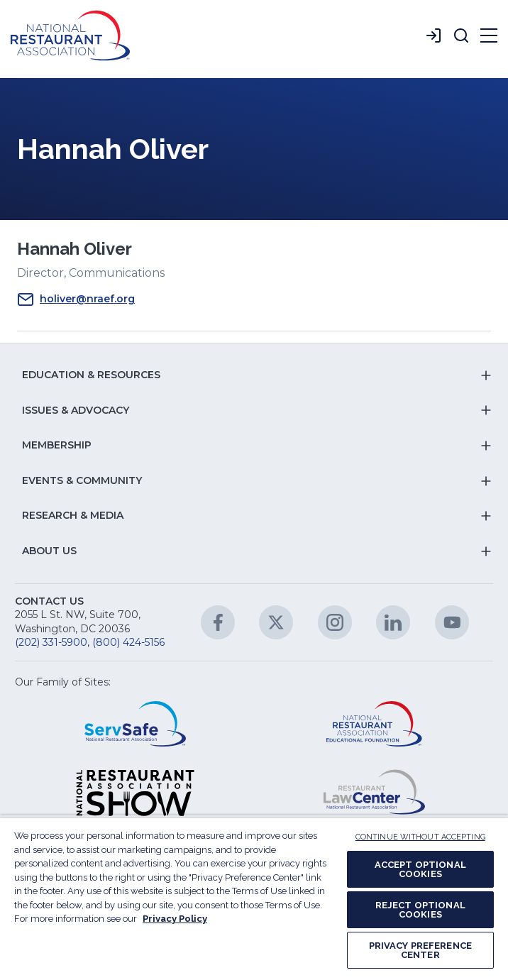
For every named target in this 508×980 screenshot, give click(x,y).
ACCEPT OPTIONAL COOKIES (420, 869)
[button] (461, 35)
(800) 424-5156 (128, 642)
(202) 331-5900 (51, 642)
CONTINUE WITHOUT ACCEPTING (420, 837)
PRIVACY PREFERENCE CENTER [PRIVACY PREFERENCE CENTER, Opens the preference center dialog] (420, 950)
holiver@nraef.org (76, 299)
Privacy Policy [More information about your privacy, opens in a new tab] (175, 919)
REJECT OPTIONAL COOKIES (420, 910)
